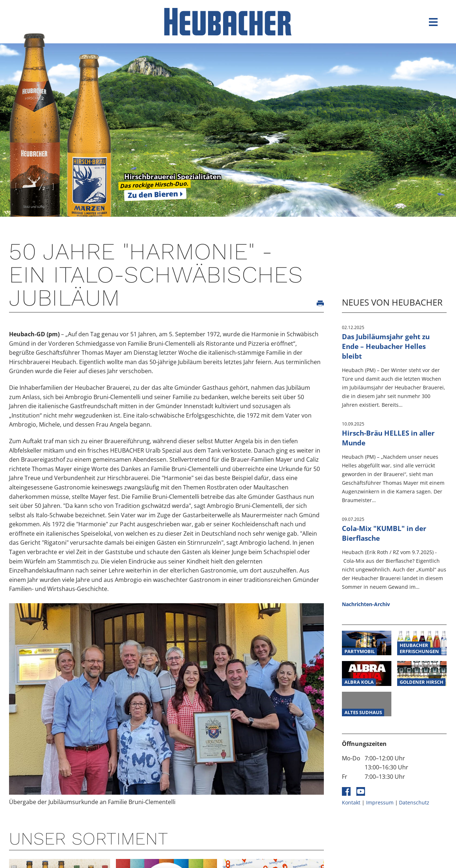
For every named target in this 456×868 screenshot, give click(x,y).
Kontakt (351, 802)
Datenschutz (414, 802)
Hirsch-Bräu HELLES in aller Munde (388, 438)
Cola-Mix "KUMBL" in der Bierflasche (384, 533)
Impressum (380, 802)
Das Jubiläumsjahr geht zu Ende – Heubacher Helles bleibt (386, 346)
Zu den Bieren (153, 194)
